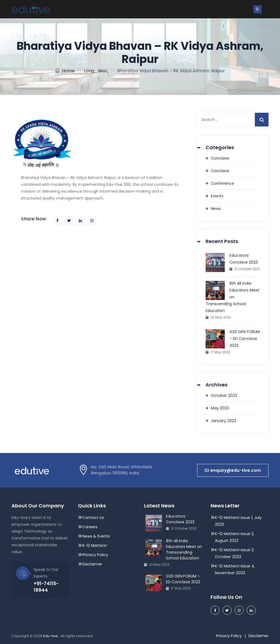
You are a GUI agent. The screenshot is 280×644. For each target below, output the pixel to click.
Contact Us (93, 518)
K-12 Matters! (95, 545)
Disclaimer (92, 564)
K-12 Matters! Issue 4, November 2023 (235, 569)
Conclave (220, 158)
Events (217, 196)
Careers (90, 527)
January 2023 (224, 421)
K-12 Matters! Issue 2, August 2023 (235, 537)
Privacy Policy (96, 555)
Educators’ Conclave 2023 (244, 259)
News (216, 209)
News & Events (96, 536)
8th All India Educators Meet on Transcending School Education (233, 297)
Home (65, 71)
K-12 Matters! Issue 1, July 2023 (238, 521)
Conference (222, 183)
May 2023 (220, 408)
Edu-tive (51, 636)
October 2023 (224, 395)
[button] (233, 470)
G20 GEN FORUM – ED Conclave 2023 (245, 339)
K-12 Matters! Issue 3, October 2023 (235, 553)
